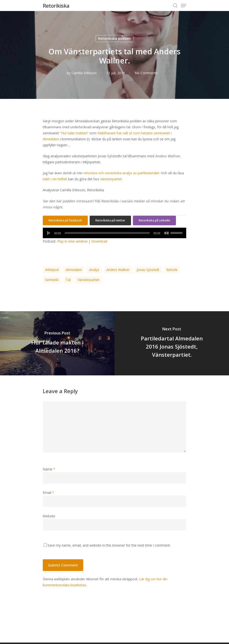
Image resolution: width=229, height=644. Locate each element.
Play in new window (72, 241)
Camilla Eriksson (84, 73)
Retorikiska (56, 6)
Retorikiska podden (114, 38)
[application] (114, 233)
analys (94, 270)
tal (68, 280)
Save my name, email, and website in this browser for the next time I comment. (109, 545)
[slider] (107, 233)
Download (99, 241)
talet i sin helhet (55, 179)
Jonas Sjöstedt (148, 270)
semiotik (52, 280)
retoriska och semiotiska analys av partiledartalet (121, 173)
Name (49, 469)
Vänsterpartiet (111, 179)
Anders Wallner (118, 270)
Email (48, 493)
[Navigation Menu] (184, 6)
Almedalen (74, 270)
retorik (172, 270)
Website (49, 516)
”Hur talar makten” (74, 133)
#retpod (52, 270)
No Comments (146, 73)
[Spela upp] (49, 233)
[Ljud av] (166, 233)
